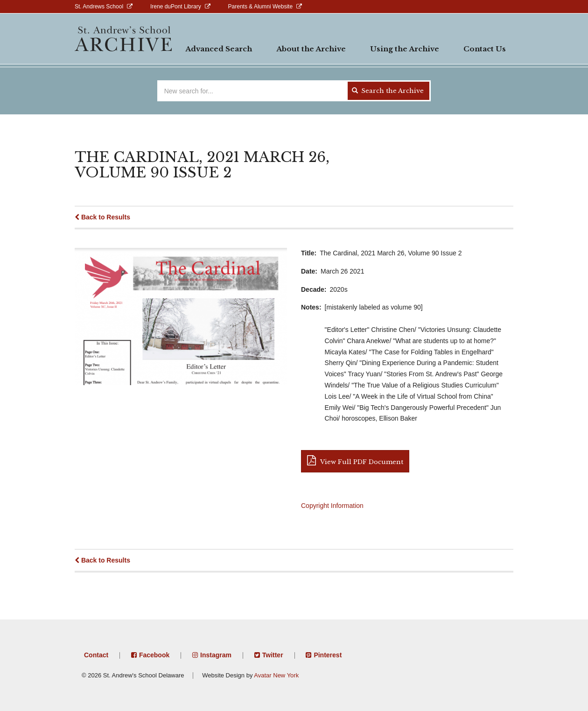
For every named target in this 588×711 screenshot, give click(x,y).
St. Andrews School (99, 7)
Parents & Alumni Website (261, 7)
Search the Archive (388, 91)
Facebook (154, 655)
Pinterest (328, 655)
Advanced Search (219, 49)
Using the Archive (405, 49)
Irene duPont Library (176, 7)
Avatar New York (276, 675)
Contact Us (485, 49)
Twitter (273, 655)
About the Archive (311, 49)
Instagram (216, 655)
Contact (96, 655)
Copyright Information (332, 506)
